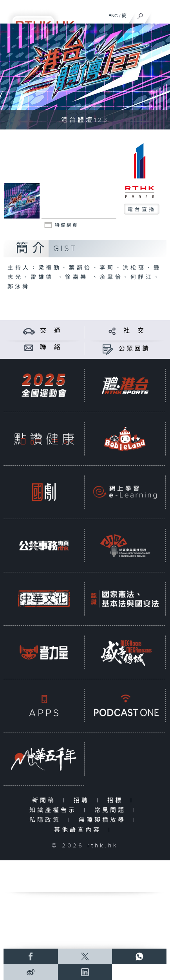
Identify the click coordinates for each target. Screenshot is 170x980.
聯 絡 (51, 347)
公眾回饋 (134, 349)
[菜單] (159, 14)
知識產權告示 (55, 810)
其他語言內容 (79, 830)
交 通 (51, 331)
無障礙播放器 (104, 820)
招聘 (83, 801)
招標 (117, 801)
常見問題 (112, 810)
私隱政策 (47, 820)
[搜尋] (140, 14)
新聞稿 (46, 801)
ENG (113, 16)
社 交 (134, 331)
